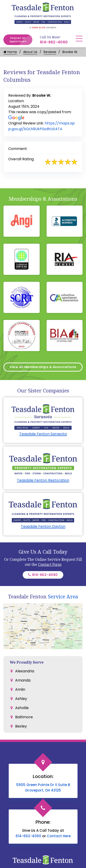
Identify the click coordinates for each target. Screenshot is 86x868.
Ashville (22, 708)
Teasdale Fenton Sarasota (43, 434)
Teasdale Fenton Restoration (43, 480)
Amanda (23, 680)
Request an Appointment (21, 40)
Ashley (21, 699)
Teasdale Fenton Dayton (43, 526)
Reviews (50, 52)
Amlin (20, 689)
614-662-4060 (54, 42)
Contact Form (50, 564)
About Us (30, 52)
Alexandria (25, 671)
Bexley (21, 726)
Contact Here (59, 836)
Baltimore (24, 717)
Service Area (63, 596)
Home (10, 52)
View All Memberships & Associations (43, 367)
